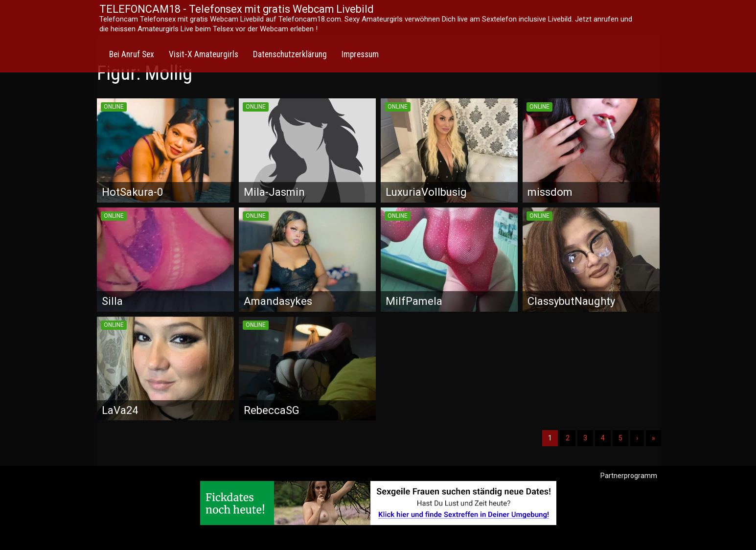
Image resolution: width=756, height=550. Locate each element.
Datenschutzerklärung (290, 54)
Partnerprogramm (629, 476)
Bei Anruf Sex (132, 54)
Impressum (360, 54)
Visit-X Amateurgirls (204, 54)
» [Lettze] (653, 438)
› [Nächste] (637, 438)
